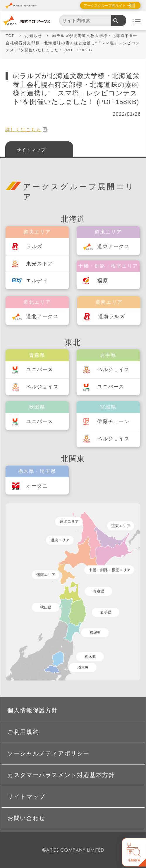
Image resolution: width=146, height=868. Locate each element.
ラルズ (34, 247)
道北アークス (42, 316)
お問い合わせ (26, 818)
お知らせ (33, 36)
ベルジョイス (42, 387)
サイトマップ (31, 149)
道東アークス (114, 247)
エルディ (37, 281)
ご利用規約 (23, 732)
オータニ (37, 486)
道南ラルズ (112, 316)
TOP (10, 36)
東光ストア (40, 264)
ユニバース (40, 370)
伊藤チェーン (114, 421)
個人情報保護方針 (33, 710)
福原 (103, 281)
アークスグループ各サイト (105, 6)
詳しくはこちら (26, 130)
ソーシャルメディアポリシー (48, 753)
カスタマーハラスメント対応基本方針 (61, 775)
